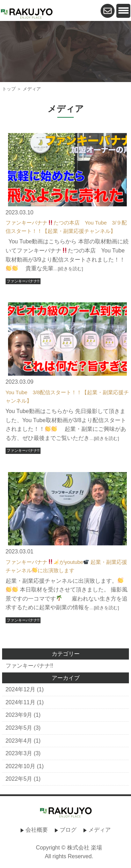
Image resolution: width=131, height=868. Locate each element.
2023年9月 (19, 715)
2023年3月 (19, 753)
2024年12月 (20, 689)
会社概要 (37, 830)
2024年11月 (20, 702)
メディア (100, 830)
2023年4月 (19, 741)
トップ (9, 89)
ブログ (68, 830)
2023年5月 (19, 728)
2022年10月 (20, 766)
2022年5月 (19, 779)
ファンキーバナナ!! (23, 281)
